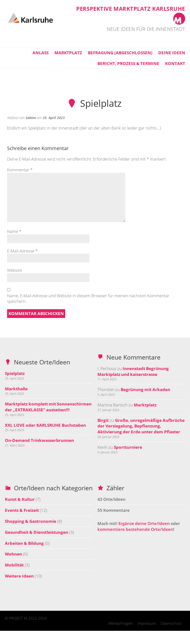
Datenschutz (171, 623)
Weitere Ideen (19, 576)
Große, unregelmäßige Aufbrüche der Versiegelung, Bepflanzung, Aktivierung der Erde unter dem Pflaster (141, 426)
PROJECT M (18, 618)
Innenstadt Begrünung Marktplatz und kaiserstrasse (133, 371)
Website (15, 270)
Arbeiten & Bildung (24, 543)
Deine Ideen (172, 53)
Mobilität (14, 565)
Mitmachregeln (121, 623)
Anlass (41, 53)
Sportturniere (128, 447)
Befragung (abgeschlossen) (120, 53)
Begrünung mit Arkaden (145, 389)
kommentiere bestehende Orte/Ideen (135, 529)
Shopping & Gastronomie (31, 521)
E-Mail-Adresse (22, 251)
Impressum (147, 623)
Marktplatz (68, 53)
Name (14, 231)
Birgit (103, 420)
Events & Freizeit (22, 510)
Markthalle (16, 389)
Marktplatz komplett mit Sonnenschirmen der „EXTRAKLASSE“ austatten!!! (48, 407)
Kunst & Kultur (20, 499)
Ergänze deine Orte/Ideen (144, 523)
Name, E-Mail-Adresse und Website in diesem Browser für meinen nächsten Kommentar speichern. (88, 299)
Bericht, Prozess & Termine (128, 63)
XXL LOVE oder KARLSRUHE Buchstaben (45, 425)
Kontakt (175, 63)
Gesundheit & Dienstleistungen (37, 532)
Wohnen (13, 554)
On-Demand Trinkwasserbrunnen (39, 440)
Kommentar (20, 170)
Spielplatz (15, 373)
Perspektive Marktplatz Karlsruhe (131, 9)
